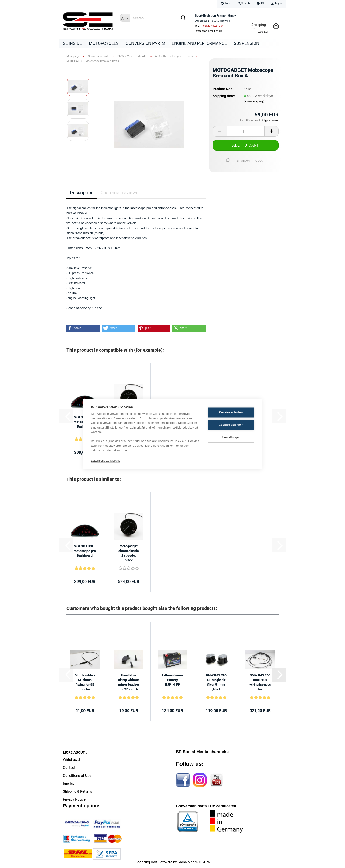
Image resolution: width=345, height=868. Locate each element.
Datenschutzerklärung (106, 461)
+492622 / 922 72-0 (211, 26)
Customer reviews (119, 193)
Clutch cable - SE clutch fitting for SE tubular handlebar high (85, 682)
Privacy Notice (74, 799)
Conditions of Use (77, 776)
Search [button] (244, 4)
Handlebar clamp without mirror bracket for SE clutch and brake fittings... (129, 682)
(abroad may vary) (254, 101)
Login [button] (277, 4)
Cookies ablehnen (231, 425)
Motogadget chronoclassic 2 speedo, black (129, 553)
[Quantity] (246, 131)
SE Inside (72, 43)
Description (82, 193)
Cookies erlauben (231, 412)
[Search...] (125, 18)
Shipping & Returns (78, 791)
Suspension (247, 43)
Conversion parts (145, 43)
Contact (69, 768)
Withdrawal (72, 760)
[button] (260, 4)
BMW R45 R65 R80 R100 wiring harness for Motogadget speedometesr (260, 682)
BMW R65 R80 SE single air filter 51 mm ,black (216, 682)
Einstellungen (231, 437)
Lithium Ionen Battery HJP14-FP (172, 680)
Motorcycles (104, 43)
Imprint (68, 784)
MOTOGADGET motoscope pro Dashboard (85, 551)
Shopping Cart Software (154, 862)
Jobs (226, 4)
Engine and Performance (199, 43)
